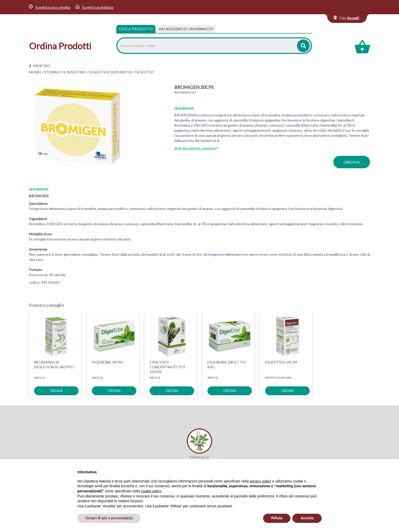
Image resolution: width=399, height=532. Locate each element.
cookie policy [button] (151, 491)
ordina (352, 162)
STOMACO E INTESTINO (65, 72)
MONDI (35, 72)
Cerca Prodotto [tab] (136, 29)
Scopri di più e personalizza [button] (109, 518)
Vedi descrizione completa (196, 148)
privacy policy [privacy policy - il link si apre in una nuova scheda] (261, 481)
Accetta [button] (307, 518)
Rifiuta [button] (277, 518)
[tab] (186, 29)
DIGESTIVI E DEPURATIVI (111, 72)
